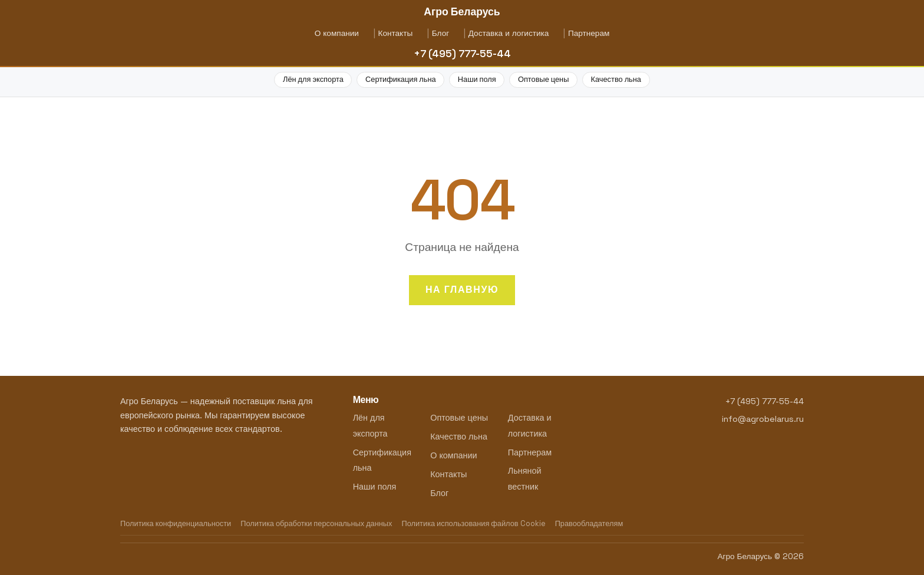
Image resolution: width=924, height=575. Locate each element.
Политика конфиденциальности (176, 523)
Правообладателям (589, 523)
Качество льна (616, 79)
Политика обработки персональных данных (316, 523)
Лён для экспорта (313, 79)
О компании (337, 33)
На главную (462, 290)
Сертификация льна (401, 79)
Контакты (395, 33)
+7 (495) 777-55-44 (462, 54)
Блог (440, 33)
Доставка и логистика (509, 33)
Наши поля (477, 79)
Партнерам (589, 33)
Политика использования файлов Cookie (473, 523)
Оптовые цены (543, 79)
